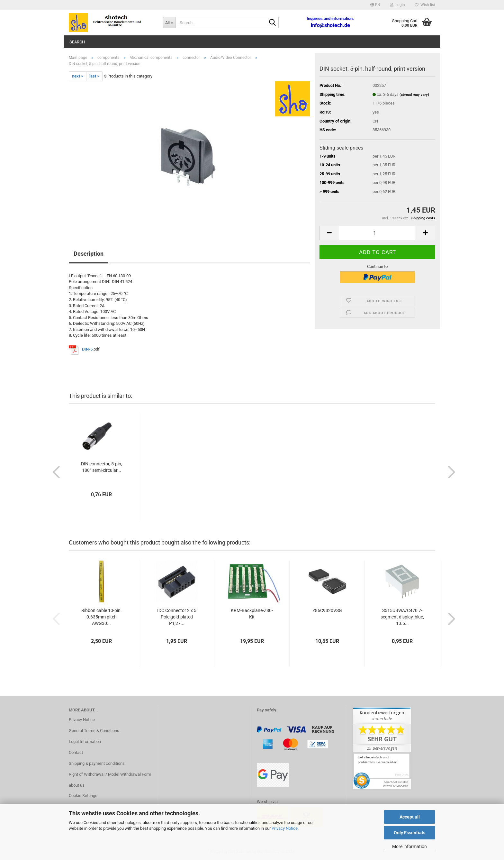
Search (77, 42)
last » (94, 76)
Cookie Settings (83, 796)
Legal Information (85, 741)
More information (410, 846)
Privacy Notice (285, 828)
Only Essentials (410, 833)
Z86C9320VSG (327, 610)
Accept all (410, 817)
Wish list (425, 5)
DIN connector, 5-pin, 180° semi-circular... (102, 467)
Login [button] (397, 5)
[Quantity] (377, 233)
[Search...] (169, 23)
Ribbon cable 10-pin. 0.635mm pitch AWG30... (102, 617)
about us (77, 785)
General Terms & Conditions (94, 731)
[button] (375, 5)
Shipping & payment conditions (97, 763)
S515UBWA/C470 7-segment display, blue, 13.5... (402, 617)
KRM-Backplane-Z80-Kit (252, 614)
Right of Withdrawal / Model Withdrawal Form (110, 774)
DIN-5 (87, 349)
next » (78, 76)
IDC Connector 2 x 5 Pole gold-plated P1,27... (177, 617)
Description (89, 254)
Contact (76, 752)
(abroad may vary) (414, 95)
